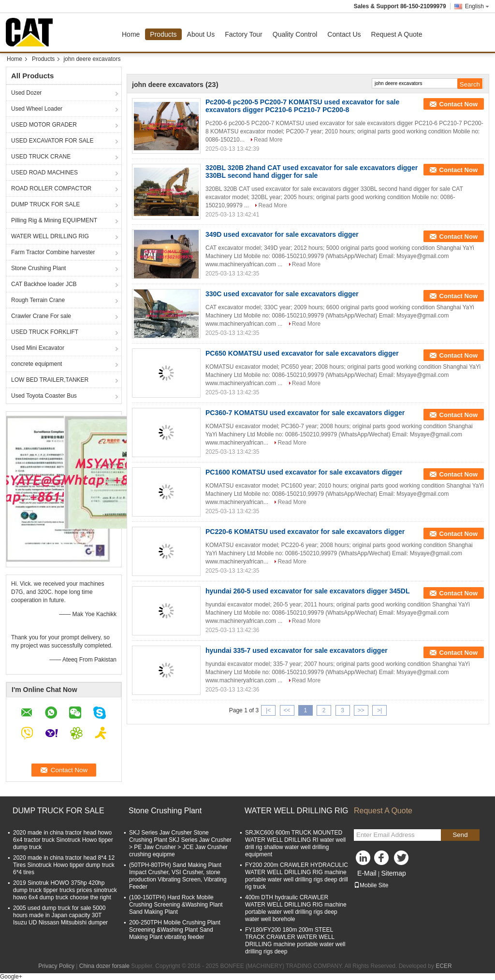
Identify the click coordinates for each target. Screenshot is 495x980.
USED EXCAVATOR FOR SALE (52, 141)
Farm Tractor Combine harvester (53, 252)
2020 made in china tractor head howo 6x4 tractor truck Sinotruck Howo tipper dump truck (63, 840)
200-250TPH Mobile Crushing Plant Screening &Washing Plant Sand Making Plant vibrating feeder (175, 930)
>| (379, 710)
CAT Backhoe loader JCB (44, 284)
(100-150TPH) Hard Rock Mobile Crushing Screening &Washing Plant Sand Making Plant (176, 905)
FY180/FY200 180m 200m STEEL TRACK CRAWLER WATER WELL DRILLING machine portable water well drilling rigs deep (295, 941)
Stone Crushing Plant (38, 268)
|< (268, 710)
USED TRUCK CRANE (41, 157)
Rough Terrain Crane (38, 300)
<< (287, 710)
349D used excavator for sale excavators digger (282, 234)
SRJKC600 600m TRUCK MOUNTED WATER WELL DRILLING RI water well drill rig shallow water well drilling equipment (295, 843)
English (477, 6)
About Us (201, 34)
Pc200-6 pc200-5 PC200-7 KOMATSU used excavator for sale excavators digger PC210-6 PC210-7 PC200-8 (302, 106)
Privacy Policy (56, 966)
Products (163, 34)
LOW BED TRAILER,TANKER (50, 380)
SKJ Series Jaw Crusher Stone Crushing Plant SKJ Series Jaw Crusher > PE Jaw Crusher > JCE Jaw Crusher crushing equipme (180, 843)
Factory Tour (244, 34)
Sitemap (393, 873)
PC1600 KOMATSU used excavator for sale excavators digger (304, 472)
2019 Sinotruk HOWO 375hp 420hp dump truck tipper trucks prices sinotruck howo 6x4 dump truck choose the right (65, 890)
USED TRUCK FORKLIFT (45, 332)
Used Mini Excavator (38, 348)
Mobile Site (371, 885)
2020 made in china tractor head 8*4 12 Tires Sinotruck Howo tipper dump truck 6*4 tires (64, 865)
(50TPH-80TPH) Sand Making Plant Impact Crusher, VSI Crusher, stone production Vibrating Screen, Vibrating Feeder (178, 876)
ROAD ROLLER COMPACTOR (51, 188)
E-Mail (367, 873)
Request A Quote (397, 34)
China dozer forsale (104, 966)
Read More (268, 140)
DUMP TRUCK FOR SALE (45, 204)
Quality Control (295, 34)
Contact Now (459, 104)
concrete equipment (36, 364)
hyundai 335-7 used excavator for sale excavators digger (297, 650)
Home (131, 34)
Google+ (11, 977)
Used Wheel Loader (37, 109)
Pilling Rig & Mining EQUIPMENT (54, 220)
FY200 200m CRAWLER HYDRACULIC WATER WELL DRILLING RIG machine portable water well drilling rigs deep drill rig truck (297, 876)
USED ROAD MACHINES (44, 173)
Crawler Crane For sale (41, 316)
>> (361, 710)
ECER (444, 966)
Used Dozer (26, 93)
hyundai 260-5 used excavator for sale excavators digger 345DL (308, 591)
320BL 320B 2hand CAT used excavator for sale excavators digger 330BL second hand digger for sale (312, 172)
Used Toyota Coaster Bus (44, 396)
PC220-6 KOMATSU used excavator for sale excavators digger (305, 532)
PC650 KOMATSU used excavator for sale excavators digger (302, 353)
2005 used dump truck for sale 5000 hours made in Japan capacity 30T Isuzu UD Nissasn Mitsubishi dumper (60, 915)
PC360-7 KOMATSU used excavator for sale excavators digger (305, 413)
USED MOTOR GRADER (44, 125)
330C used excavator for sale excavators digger (282, 294)
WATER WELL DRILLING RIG (50, 236)
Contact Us (344, 34)
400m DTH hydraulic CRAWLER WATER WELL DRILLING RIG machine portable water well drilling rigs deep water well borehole (296, 908)
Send (460, 835)
